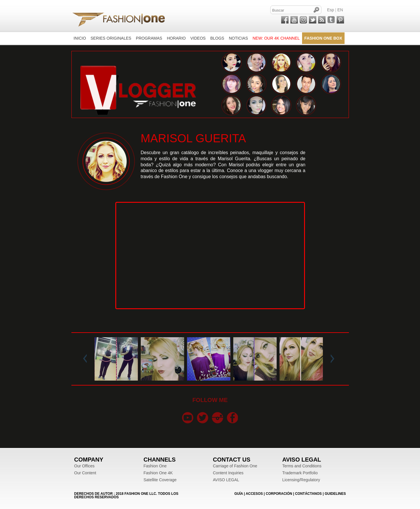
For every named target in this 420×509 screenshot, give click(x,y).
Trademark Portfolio (300, 473)
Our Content (85, 473)
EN (340, 10)
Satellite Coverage (160, 480)
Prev (86, 359)
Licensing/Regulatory (301, 480)
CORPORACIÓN (279, 494)
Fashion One (155, 466)
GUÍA (239, 494)
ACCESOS (254, 494)
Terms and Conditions (302, 466)
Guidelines (335, 494)
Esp (331, 10)
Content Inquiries (228, 473)
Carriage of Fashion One (235, 466)
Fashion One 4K (158, 473)
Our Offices (85, 466)
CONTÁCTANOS (308, 494)
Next (331, 359)
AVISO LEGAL (226, 480)
